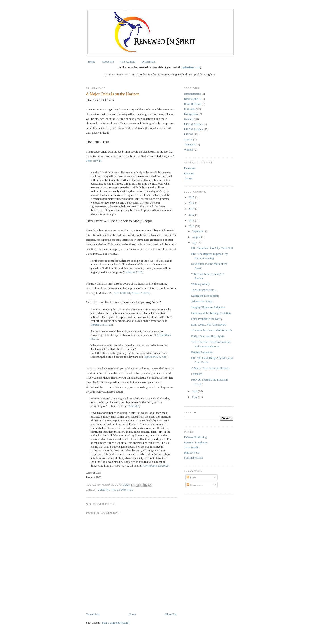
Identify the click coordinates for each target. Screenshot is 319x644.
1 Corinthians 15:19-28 (155, 466)
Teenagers (190, 144)
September (199, 231)
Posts (191, 477)
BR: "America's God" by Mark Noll (212, 248)
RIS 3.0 (189, 134)
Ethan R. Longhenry (196, 442)
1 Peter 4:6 (133, 406)
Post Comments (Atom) (116, 623)
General (104, 490)
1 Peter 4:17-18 (133, 272)
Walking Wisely (201, 284)
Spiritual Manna (193, 458)
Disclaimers (148, 62)
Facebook (190, 168)
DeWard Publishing (196, 437)
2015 (192, 197)
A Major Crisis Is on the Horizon (210, 368)
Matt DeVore (192, 453)
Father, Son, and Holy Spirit (208, 336)
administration (192, 94)
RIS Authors (128, 62)
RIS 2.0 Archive (122, 490)
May (195, 397)
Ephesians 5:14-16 (156, 357)
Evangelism (191, 114)
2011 (192, 220)
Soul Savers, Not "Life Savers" (209, 325)
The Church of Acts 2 (204, 290)
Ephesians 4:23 (191, 67)
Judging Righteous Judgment (208, 307)
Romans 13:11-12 (102, 325)
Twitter (188, 178)
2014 (192, 203)
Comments (195, 485)
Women (189, 150)
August (197, 237)
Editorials (190, 109)
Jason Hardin (192, 447)
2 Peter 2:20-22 (140, 293)
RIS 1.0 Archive (193, 124)
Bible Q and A (192, 99)
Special (188, 139)
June (195, 391)
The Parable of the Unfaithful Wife (212, 330)
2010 (192, 226)
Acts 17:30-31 (122, 293)
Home (92, 62)
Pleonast (189, 173)
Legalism (197, 374)
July (195, 243)
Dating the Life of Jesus (205, 296)
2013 (192, 209)
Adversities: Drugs (202, 301)
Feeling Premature (202, 352)
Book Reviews (193, 104)
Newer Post (93, 614)
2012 (192, 215)
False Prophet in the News (206, 319)
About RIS (108, 62)
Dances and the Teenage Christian (211, 313)
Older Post (171, 614)
